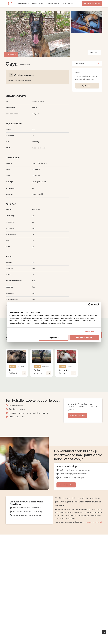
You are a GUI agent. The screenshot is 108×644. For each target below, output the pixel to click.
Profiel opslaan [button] (87, 64)
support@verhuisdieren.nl (92, 522)
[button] (45, 4)
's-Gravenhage (38, 373)
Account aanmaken (92, 4)
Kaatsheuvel (13, 373)
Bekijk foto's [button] (94, 53)
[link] (38, 4)
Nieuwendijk (62, 373)
